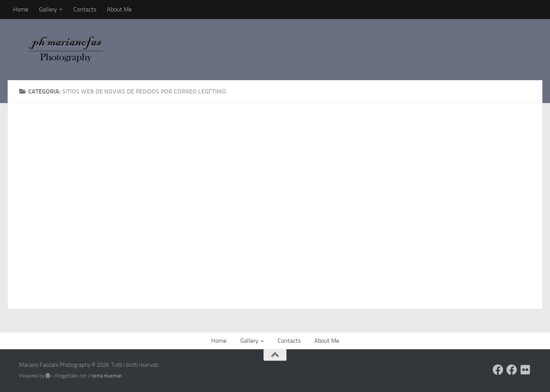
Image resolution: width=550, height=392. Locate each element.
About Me (119, 9)
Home (21, 9)
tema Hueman (107, 376)
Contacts (85, 9)
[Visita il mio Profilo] (498, 370)
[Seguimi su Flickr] (526, 370)
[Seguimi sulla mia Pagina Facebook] (512, 370)
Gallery (48, 9)
